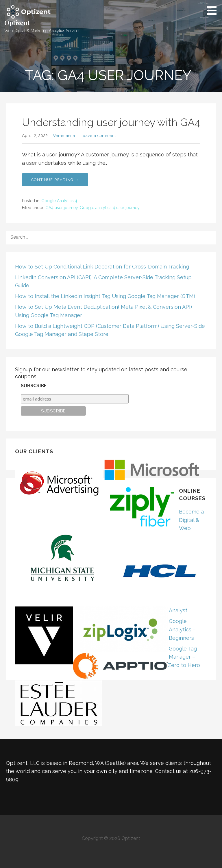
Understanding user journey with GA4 (111, 122)
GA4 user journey (62, 208)
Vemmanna (64, 135)
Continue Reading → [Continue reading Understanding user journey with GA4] (55, 180)
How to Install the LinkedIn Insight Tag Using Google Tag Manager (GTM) (105, 296)
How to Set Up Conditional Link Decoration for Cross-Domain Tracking (102, 267)
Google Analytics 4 (59, 201)
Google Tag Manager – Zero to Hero (184, 657)
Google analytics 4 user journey (110, 208)
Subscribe (34, 386)
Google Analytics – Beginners (182, 629)
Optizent (17, 23)
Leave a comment (98, 135)
